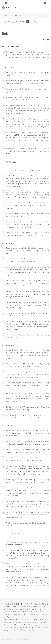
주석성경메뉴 (6, 3)
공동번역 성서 (20, 21)
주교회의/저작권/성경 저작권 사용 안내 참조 (32, 609)
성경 (9, 21)
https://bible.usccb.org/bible (26, 630)
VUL (40, 21)
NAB (31, 21)
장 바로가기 (46, 40)
